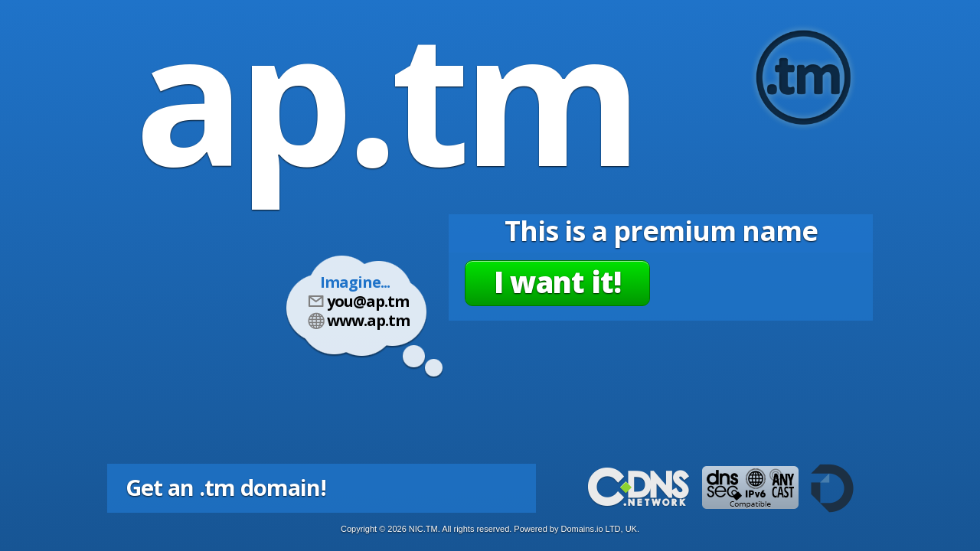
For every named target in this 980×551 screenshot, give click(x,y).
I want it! (557, 282)
